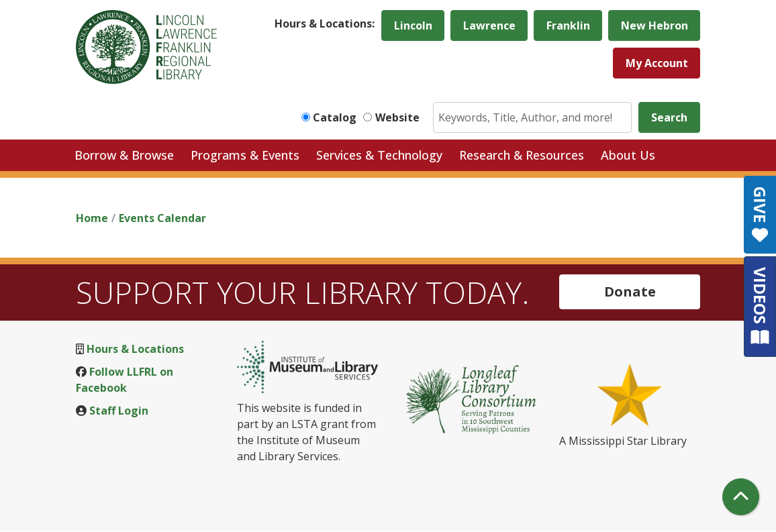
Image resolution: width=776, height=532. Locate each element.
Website (397, 117)
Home (92, 218)
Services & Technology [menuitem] (379, 155)
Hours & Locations (135, 349)
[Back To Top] (741, 497)
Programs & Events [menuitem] (245, 155)
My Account (657, 63)
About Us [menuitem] (628, 155)
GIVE (760, 215)
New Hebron (654, 25)
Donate (630, 291)
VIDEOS (760, 306)
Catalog (335, 117)
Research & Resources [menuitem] (522, 155)
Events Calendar (162, 218)
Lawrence (489, 25)
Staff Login (119, 411)
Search (669, 117)
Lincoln (413, 25)
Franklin (568, 25)
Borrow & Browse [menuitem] (124, 155)
